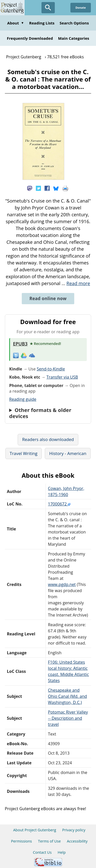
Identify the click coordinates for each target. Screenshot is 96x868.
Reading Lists (42, 23)
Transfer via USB (62, 377)
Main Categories (74, 38)
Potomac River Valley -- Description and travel (68, 718)
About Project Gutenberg (35, 830)
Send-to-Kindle (51, 369)
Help (62, 852)
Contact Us (42, 852)
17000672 (59, 504)
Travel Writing (24, 453)
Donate (81, 8)
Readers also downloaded (48, 439)
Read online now (48, 298)
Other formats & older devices (40, 413)
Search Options (74, 23)
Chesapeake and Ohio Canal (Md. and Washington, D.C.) (67, 696)
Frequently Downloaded (30, 38)
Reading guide (23, 399)
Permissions (22, 841)
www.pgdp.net (62, 584)
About (16, 23)
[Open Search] (48, 8)
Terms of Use (49, 841)
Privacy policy (74, 830)
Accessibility (77, 841)
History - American (68, 453)
